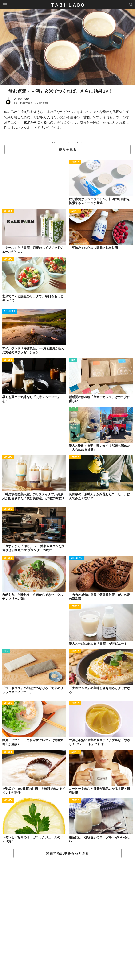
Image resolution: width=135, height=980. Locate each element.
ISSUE (73, 409)
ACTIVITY (75, 162)
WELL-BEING (9, 312)
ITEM (73, 360)
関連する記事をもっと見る (67, 853)
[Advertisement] (67, 919)
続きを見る (67, 150)
